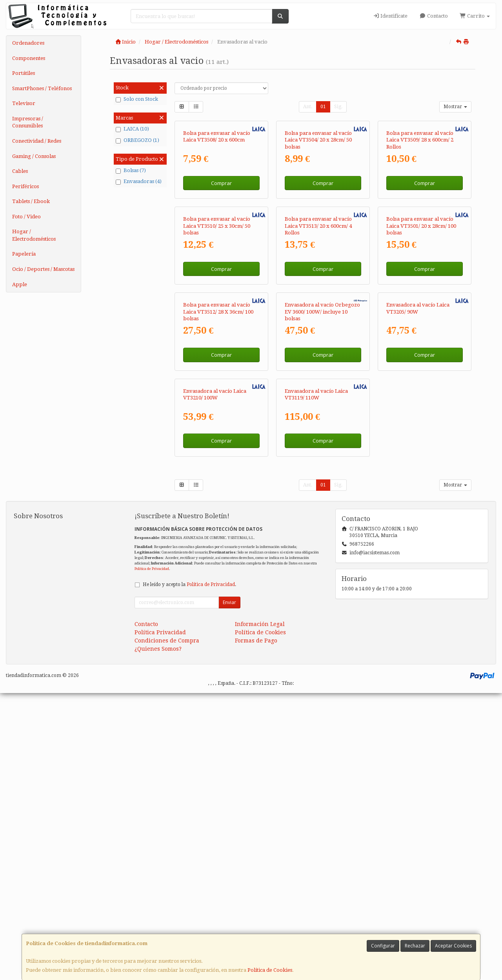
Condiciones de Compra (167, 927)
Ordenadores (28, 43)
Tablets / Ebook (31, 201)
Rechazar (415, 946)
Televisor (24, 103)
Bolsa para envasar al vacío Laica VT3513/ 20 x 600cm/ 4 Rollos (318, 369)
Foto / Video (26, 217)
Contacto (433, 16)
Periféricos (25, 186)
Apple (20, 284)
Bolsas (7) (131, 171)
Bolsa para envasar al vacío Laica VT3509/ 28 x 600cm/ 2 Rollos (420, 212)
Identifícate (390, 16)
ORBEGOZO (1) (137, 140)
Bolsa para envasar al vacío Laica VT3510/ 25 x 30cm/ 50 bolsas (217, 369)
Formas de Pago (256, 927)
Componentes (29, 58)
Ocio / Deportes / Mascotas (43, 269)
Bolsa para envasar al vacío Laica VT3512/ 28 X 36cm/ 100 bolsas (218, 527)
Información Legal (260, 911)
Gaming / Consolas (34, 156)
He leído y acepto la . (189, 871)
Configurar (383, 946)
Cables (20, 171)
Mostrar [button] (455, 107)
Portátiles (24, 73)
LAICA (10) (132, 129)
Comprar (221, 255)
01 (323, 107)
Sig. (338, 107)
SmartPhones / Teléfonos (42, 88)
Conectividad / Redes (37, 141)
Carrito (475, 16)
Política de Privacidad (152, 856)
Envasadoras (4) (139, 181)
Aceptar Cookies (453, 946)
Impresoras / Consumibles (28, 122)
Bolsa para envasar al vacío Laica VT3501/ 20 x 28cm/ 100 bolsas (421, 369)
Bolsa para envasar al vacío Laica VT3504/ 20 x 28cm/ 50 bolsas (318, 212)
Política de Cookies (270, 970)
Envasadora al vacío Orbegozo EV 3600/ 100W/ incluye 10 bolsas (322, 527)
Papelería (24, 254)
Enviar (229, 889)
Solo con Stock (137, 99)
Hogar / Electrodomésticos (34, 235)
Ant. (308, 107)
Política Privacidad (160, 919)
